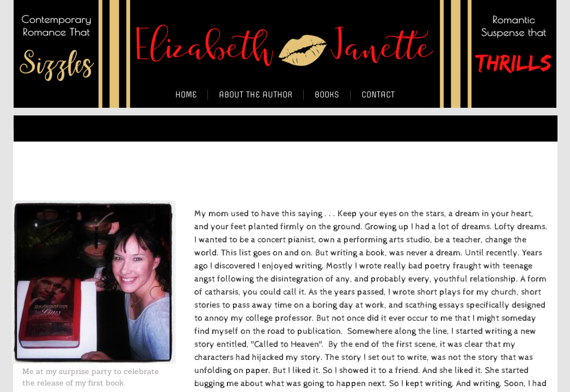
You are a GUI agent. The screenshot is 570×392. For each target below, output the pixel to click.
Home (186, 95)
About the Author (256, 95)
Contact (378, 95)
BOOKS (327, 95)
